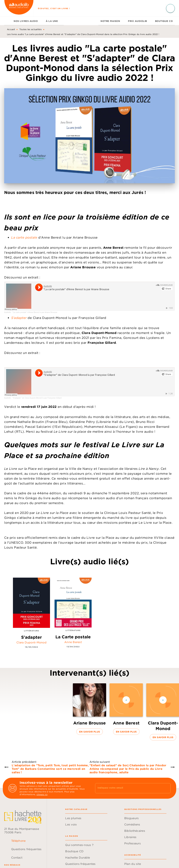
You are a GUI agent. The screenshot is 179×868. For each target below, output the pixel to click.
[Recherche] (170, 8)
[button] (89, 709)
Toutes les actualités (31, 29)
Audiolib (8, 312)
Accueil (11, 29)
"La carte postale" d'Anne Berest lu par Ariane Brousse (35, 312)
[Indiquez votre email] (128, 788)
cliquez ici (42, 794)
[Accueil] (19, 8)
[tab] (8, 21)
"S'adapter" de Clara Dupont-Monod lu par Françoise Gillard (37, 398)
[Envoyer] (166, 788)
